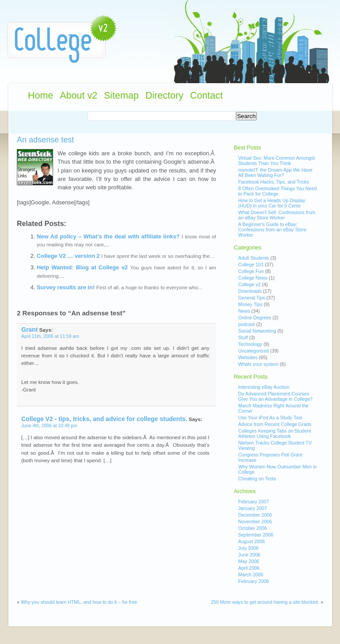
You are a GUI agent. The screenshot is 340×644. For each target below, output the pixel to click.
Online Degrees (255, 318)
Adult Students (254, 258)
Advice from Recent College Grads (275, 424)
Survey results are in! (66, 287)
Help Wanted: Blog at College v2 (82, 267)
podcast (247, 324)
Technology (250, 344)
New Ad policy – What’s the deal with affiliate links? (108, 236)
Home (41, 96)
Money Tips (250, 304)
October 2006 (253, 528)
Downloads (250, 291)
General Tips (252, 298)
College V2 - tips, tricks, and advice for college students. (104, 419)
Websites (248, 357)
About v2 (79, 96)
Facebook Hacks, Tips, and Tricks (274, 182)
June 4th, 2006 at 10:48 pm (49, 426)
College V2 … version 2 (68, 256)
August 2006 (251, 541)
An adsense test (45, 140)
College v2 (249, 284)
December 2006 (255, 515)
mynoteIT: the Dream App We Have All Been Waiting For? (275, 172)
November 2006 (255, 521)
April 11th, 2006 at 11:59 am (50, 336)
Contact (206, 96)
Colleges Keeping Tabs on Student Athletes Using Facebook (274, 433)
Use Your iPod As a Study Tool (270, 418)
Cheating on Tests (257, 479)
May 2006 (249, 561)
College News (253, 278)
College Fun (251, 271)
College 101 (251, 264)
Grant (29, 330)
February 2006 (254, 581)
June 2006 (249, 555)
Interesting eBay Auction (264, 387)
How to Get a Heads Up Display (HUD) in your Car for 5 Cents (272, 203)
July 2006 (248, 548)
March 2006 (251, 575)
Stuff (243, 337)
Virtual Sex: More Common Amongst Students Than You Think (276, 161)
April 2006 (249, 568)
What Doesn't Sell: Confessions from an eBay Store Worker (277, 215)
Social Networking (257, 331)
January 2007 (253, 508)
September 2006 (256, 535)
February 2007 (254, 502)
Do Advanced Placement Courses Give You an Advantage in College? (275, 396)
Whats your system (258, 364)
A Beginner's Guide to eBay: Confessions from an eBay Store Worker (272, 230)
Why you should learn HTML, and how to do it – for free (79, 602)
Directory (164, 96)
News (244, 311)
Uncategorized (253, 351)
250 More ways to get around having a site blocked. (265, 602)
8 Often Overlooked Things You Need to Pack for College (277, 191)
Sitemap (122, 96)
